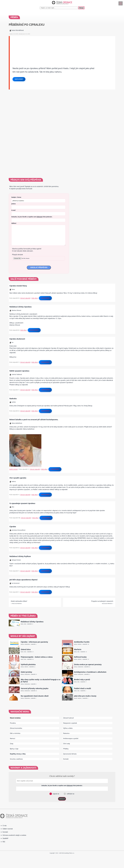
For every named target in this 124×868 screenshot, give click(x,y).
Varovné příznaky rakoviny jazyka (34, 688)
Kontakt (66, 759)
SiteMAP (5, 838)
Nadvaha (13, 399)
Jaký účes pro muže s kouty (85, 696)
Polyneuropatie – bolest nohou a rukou (37, 657)
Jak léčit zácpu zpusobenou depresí (23, 580)
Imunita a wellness (16, 759)
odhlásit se (70, 794)
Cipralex (13, 527)
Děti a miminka (15, 733)
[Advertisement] (63, 49)
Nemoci (13, 738)
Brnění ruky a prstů (82, 680)
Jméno (14, 204)
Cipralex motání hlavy (18, 286)
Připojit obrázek (18, 255)
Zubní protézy (26, 672)
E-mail (13, 210)
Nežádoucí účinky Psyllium (20, 556)
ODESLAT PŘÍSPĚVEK (39, 267)
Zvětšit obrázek (13, 469)
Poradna (13, 723)
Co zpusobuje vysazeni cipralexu (22, 503)
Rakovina (66, 733)
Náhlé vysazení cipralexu (19, 371)
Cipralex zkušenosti (17, 339)
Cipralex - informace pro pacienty (34, 642)
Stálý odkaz (35, 298)
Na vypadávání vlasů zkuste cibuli (35, 696)
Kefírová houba (80, 657)
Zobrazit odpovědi (25, 298)
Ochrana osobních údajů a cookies (14, 835)
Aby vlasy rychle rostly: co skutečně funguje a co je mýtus (41, 681)
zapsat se (56, 794)
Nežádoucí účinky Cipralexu (21, 307)
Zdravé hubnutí (68, 718)
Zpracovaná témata (70, 754)
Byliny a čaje (14, 749)
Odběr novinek (8, 829)
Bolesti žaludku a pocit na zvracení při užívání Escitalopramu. (34, 420)
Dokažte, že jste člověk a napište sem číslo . (32, 217)
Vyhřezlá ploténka (28, 664)
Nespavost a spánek (70, 723)
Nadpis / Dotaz (16, 197)
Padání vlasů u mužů (83, 688)
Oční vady (67, 744)
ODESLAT (62, 799)
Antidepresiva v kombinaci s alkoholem (90, 672)
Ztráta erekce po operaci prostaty (88, 664)
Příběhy (66, 749)
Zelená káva (26, 649)
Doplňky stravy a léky (18, 754)
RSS (4, 842)
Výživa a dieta (68, 728)
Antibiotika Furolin (82, 642)
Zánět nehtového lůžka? (19, 601)
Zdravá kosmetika (16, 728)
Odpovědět (19, 79)
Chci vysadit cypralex (18, 478)
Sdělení (14, 223)
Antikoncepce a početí (71, 738)
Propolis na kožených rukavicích (102, 601)
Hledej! (81, 8)
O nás (5, 826)
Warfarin (78, 649)
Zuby (12, 744)
